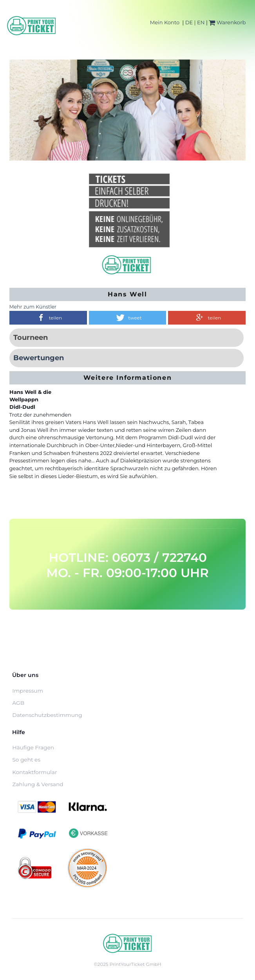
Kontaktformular (34, 772)
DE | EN (195, 22)
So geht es (26, 760)
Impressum (28, 691)
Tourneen (31, 337)
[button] (48, 318)
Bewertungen (39, 358)
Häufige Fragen (33, 747)
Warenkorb (227, 22)
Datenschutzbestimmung (47, 715)
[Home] (32, 26)
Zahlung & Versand (38, 784)
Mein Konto (165, 22)
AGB (18, 703)
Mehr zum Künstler (33, 307)
